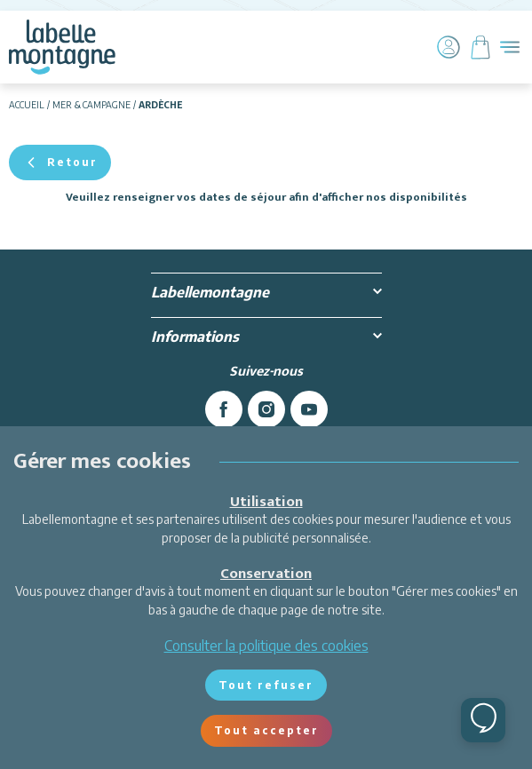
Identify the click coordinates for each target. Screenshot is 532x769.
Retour (60, 163)
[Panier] (480, 47)
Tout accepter (266, 730)
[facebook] (224, 409)
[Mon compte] (449, 47)
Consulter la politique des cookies (266, 646)
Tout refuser (266, 685)
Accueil (27, 105)
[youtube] (309, 409)
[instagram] (266, 409)
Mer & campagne (91, 105)
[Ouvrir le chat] (483, 720)
